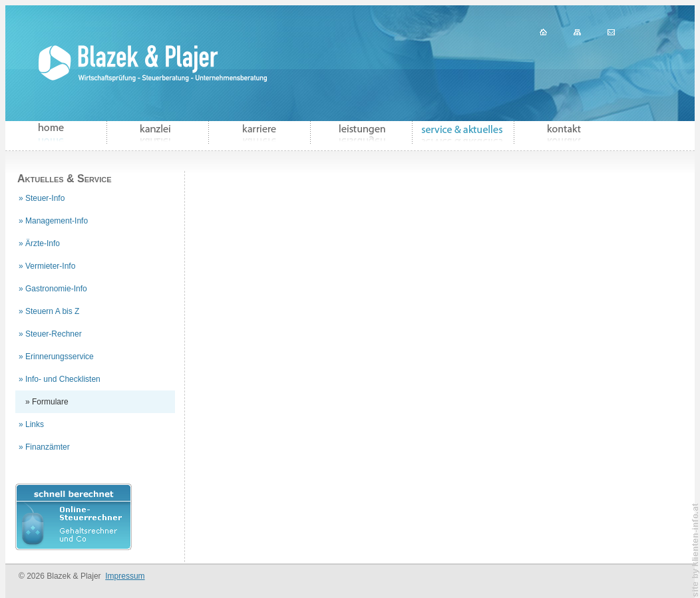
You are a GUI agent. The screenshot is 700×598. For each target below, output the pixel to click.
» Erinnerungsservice (56, 357)
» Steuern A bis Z (49, 311)
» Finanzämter (44, 447)
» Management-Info (53, 221)
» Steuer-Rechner (50, 334)
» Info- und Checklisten (60, 379)
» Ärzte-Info (39, 243)
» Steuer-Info (42, 198)
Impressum (125, 576)
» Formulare (47, 402)
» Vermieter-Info (47, 266)
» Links (31, 424)
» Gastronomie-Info (53, 289)
